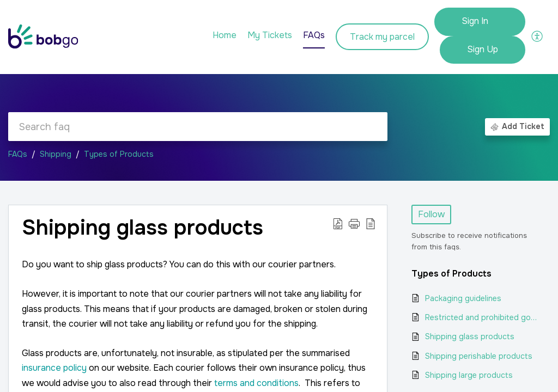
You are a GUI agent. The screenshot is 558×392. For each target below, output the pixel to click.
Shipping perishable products (479, 356)
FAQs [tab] (314, 35)
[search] (198, 127)
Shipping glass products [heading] (142, 228)
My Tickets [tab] (270, 35)
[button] (538, 35)
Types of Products (119, 154)
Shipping (56, 154)
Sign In (475, 21)
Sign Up (483, 49)
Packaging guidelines (463, 298)
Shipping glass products (470, 336)
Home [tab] (225, 35)
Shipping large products (469, 375)
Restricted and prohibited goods (482, 317)
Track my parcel (382, 37)
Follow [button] (431, 214)
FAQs (18, 154)
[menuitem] (480, 22)
